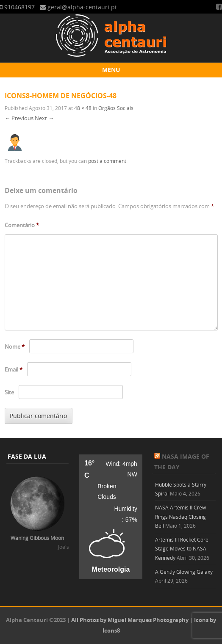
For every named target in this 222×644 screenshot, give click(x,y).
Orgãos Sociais (116, 108)
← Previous (19, 118)
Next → (44, 118)
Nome (15, 347)
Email (14, 369)
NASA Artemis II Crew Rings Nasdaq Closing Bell (180, 516)
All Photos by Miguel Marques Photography (130, 620)
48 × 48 (83, 108)
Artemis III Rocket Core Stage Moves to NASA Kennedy (182, 549)
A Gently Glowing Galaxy (184, 572)
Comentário (22, 225)
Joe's (64, 547)
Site (9, 392)
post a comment (107, 161)
